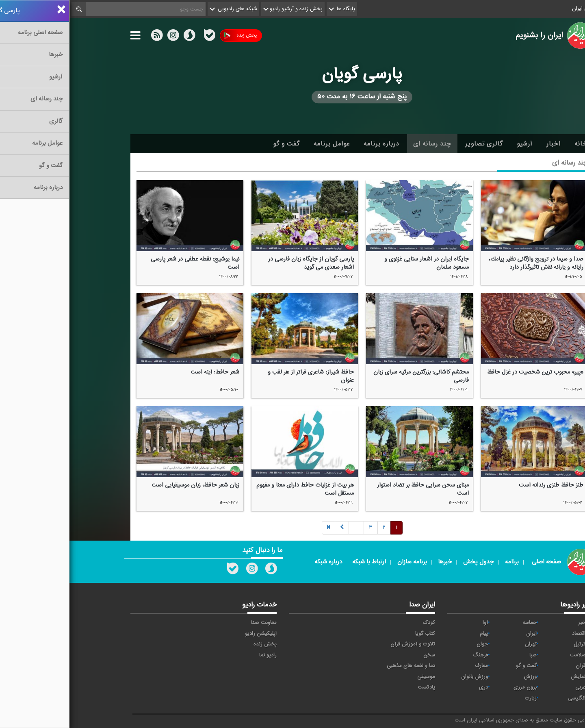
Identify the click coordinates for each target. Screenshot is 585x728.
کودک (360, 623)
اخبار (484, 144)
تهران (461, 644)
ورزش (461, 677)
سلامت (508, 655)
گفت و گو (217, 144)
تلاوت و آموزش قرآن (343, 644)
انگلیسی (507, 698)
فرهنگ (411, 655)
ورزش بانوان (405, 677)
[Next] (287, 528)
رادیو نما (198, 655)
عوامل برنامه (262, 144)
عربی (511, 687)
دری (414, 687)
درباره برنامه (312, 144)
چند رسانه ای (363, 144)
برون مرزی (456, 687)
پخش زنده (171, 36)
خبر (512, 623)
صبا (464, 655)
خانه (511, 144)
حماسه (460, 623)
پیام (414, 634)
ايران (462, 634)
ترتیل (510, 644)
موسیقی (357, 677)
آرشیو (455, 144)
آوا (416, 623)
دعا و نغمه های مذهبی (341, 666)
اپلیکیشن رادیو (191, 634)
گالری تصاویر (415, 144)
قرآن (511, 666)
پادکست (357, 687)
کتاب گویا (356, 634)
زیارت (461, 698)
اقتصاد (509, 634)
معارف (412, 666)
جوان (413, 644)
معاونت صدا (194, 623)
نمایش (509, 677)
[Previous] (259, 528)
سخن (360, 655)
